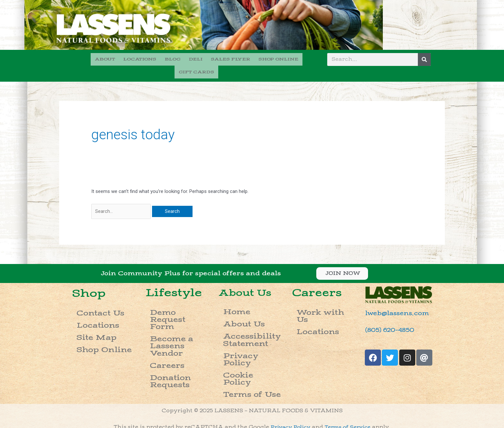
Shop (90, 281)
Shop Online (93, 323)
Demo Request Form (179, 299)
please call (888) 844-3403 (344, 396)
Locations (89, 307)
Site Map (87, 315)
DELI (174, 59)
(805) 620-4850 (385, 318)
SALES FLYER (207, 59)
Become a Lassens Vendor (175, 309)
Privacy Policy (243, 327)
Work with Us (315, 299)
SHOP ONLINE (253, 59)
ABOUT (89, 59)
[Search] (424, 59)
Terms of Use (240, 343)
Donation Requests (177, 328)
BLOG (153, 59)
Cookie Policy (241, 335)
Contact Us (91, 299)
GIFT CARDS (297, 59)
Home (229, 298)
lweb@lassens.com (392, 302)
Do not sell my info (252, 420)
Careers (159, 319)
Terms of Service (350, 380)
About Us (249, 281)
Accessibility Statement (241, 317)
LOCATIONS (122, 59)
